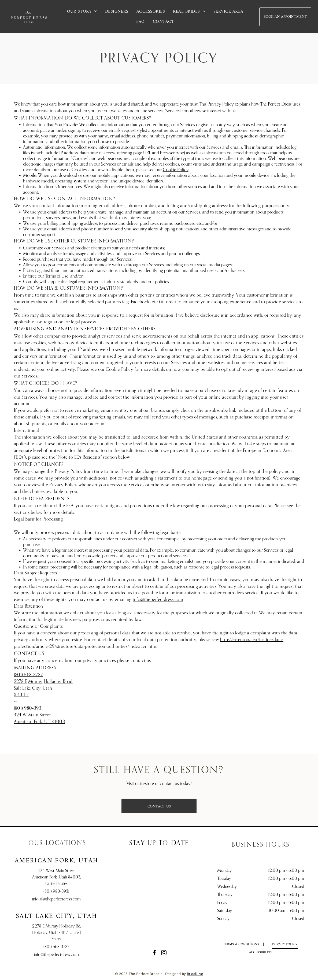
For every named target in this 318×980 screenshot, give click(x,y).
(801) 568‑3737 (28, 675)
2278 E (21, 682)
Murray (35, 682)
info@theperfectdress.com (158, 600)
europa (245, 640)
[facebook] (154, 953)
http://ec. (229, 640)
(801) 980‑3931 (28, 708)
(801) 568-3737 (56, 947)
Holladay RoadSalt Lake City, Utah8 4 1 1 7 (43, 688)
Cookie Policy (176, 170)
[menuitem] (82, 12)
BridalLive (195, 974)
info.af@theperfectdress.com (56, 899)
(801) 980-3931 (56, 892)
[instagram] (164, 953)
